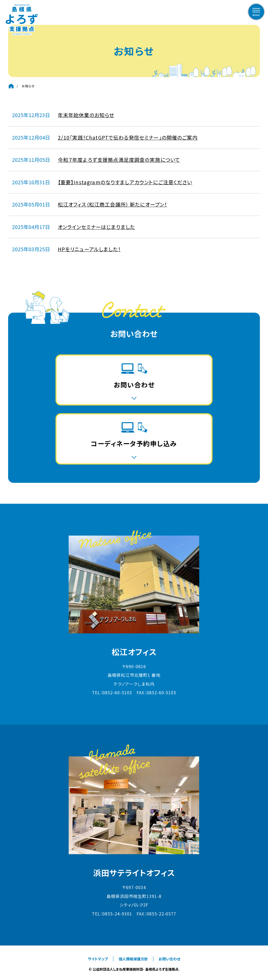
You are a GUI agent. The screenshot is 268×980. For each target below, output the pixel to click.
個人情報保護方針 (133, 959)
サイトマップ (98, 959)
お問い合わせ (169, 959)
